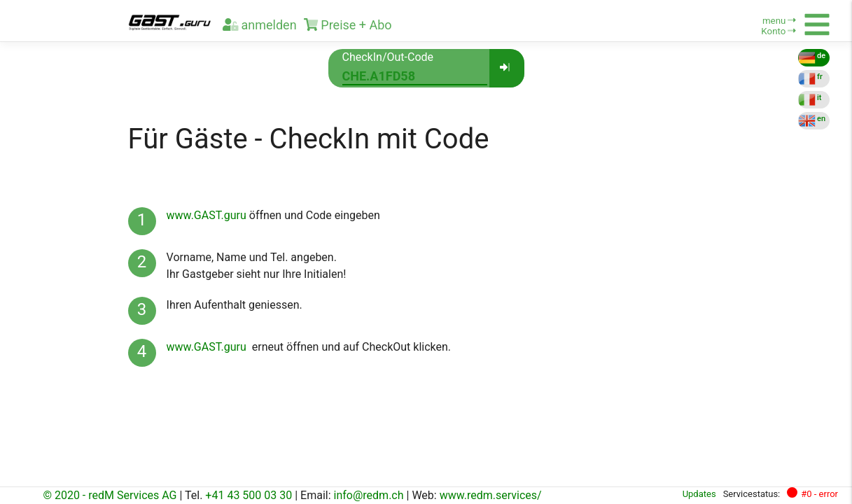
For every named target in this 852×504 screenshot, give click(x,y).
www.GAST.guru (207, 215)
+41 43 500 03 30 (249, 495)
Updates (699, 494)
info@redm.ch (369, 495)
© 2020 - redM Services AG (110, 495)
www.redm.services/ (491, 495)
